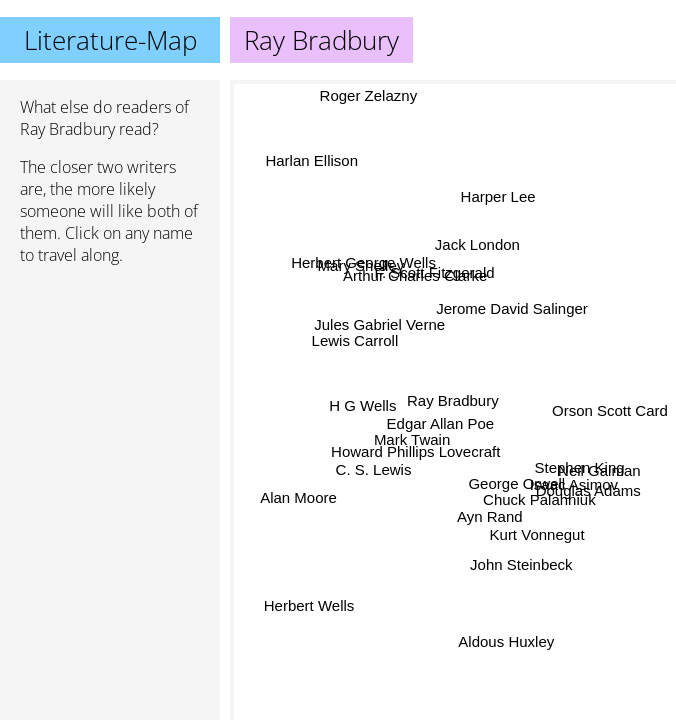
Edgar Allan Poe (440, 423)
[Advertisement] (110, 387)
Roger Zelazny (369, 94)
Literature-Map (110, 40)
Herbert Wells (312, 612)
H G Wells (363, 406)
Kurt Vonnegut (536, 535)
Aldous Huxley (506, 641)
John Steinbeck (520, 565)
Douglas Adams (588, 491)
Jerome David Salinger (512, 311)
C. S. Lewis (372, 467)
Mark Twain (411, 441)
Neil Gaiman (599, 471)
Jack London (476, 245)
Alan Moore (298, 494)
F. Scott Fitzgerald (432, 275)
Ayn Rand (489, 512)
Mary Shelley (361, 265)
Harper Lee (497, 197)
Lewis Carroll (353, 341)
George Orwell (516, 484)
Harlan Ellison (313, 157)
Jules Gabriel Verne (382, 321)
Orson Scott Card (610, 404)
